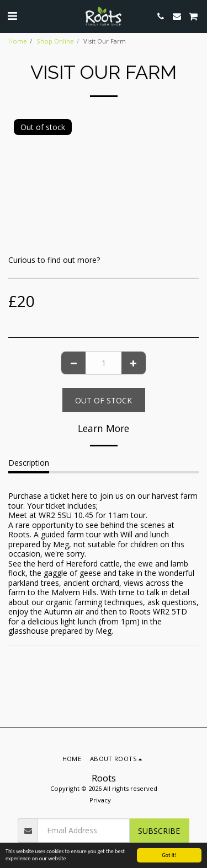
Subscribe (159, 831)
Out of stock (104, 400)
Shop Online (55, 41)
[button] (12, 16)
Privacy (100, 800)
